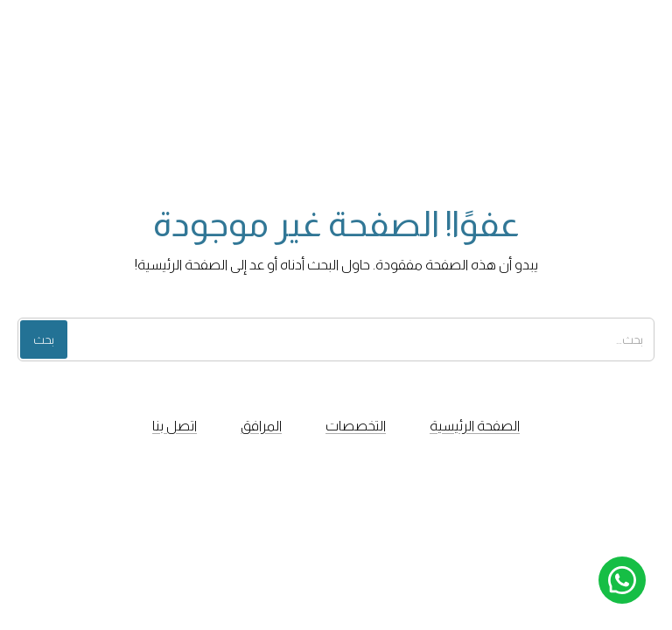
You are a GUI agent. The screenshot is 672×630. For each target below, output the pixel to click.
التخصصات (356, 426)
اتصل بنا (175, 426)
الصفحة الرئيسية (475, 426)
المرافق (261, 426)
